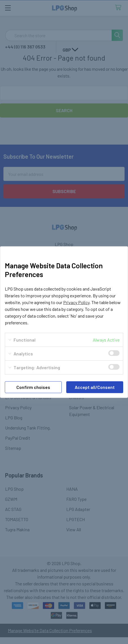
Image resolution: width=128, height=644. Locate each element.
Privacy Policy (76, 302)
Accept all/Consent (95, 387)
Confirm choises (33, 387)
